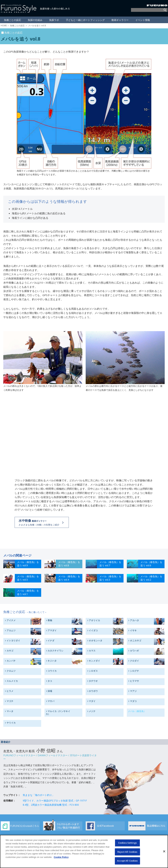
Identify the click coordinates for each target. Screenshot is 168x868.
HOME (4, 26)
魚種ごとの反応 (17, 26)
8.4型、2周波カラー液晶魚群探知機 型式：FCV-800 (51, 805)
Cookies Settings (127, 843)
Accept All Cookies (127, 861)
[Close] (164, 851)
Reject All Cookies (127, 852)
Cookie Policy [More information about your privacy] (61, 857)
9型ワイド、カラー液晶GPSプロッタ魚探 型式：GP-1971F (55, 800)
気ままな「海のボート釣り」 (39, 795)
